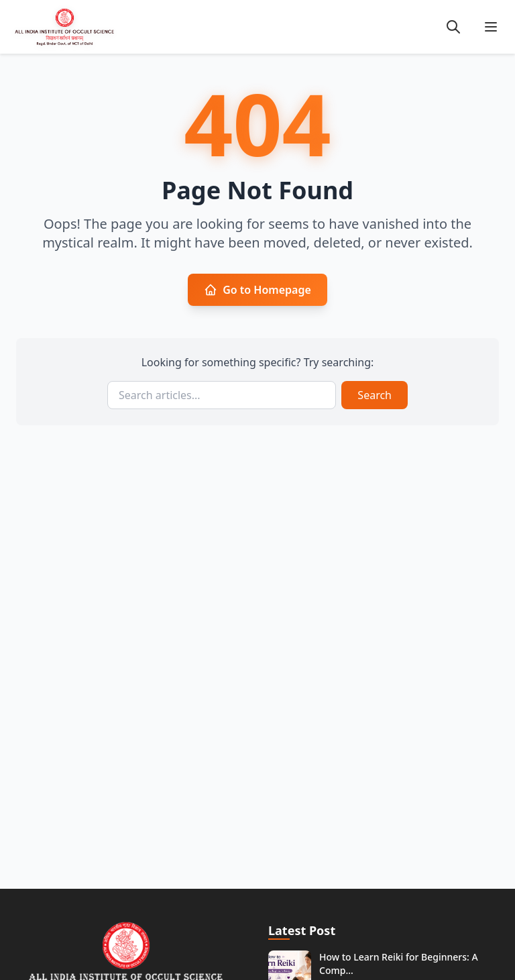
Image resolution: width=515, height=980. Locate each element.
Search (375, 395)
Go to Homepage (257, 290)
